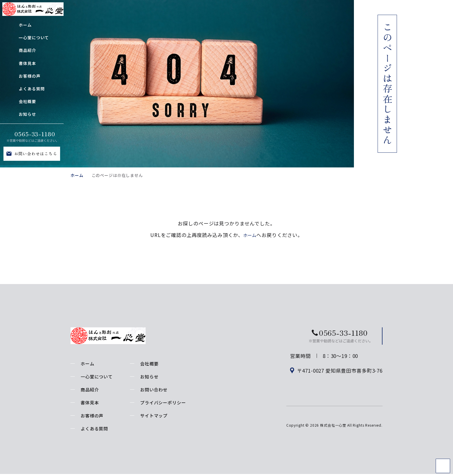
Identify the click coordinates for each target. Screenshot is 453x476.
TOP (443, 466)
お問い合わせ (154, 390)
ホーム (77, 175)
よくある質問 (94, 429)
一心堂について (97, 377)
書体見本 (90, 403)
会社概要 (149, 364)
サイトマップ (154, 416)
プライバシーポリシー (163, 403)
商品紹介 (90, 390)
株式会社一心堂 (333, 431)
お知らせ (149, 377)
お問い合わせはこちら (36, 154)
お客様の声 (92, 416)
